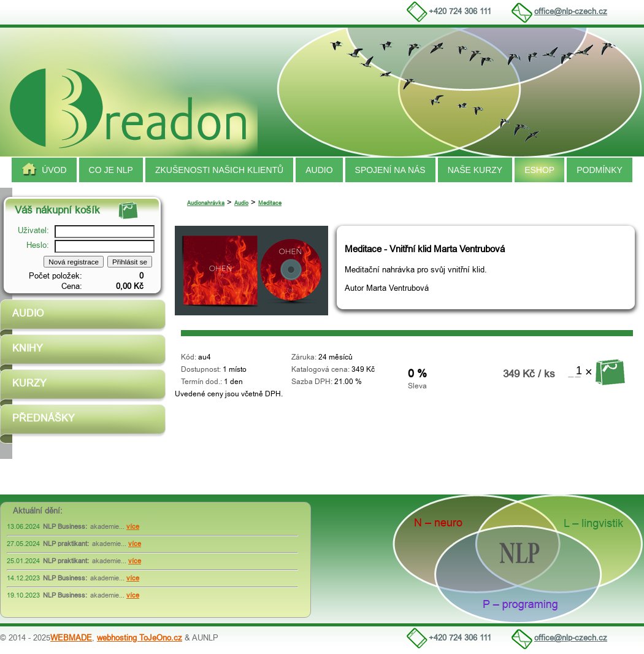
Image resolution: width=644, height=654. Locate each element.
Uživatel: (35, 230)
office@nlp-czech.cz (571, 11)
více (133, 527)
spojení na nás (390, 170)
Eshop (539, 170)
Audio (319, 170)
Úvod (44, 170)
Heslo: (39, 245)
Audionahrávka (206, 203)
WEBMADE (71, 638)
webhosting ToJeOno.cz (140, 638)
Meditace (270, 203)
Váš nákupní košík (57, 210)
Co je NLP (111, 170)
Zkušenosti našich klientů (219, 170)
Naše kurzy (475, 170)
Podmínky (600, 170)
